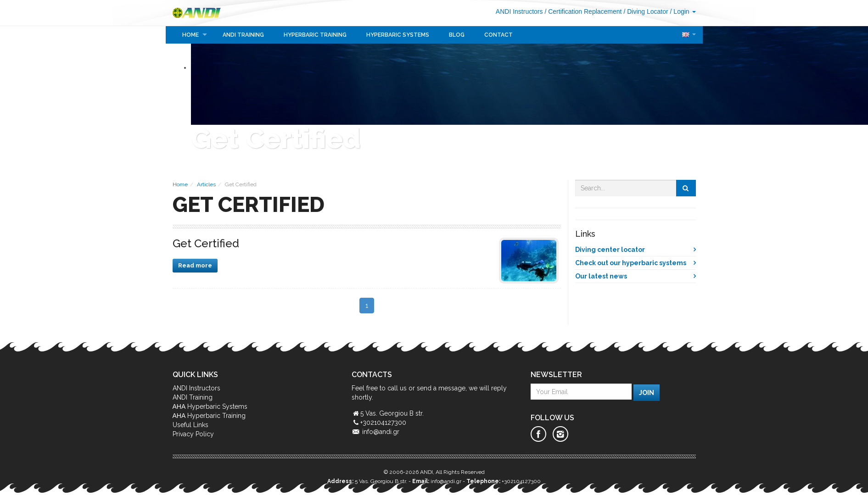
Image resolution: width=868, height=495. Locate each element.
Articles (206, 184)
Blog (457, 35)
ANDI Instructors (519, 11)
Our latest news (601, 276)
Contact (498, 35)
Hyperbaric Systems (398, 35)
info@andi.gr (381, 432)
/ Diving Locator (646, 11)
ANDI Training (243, 35)
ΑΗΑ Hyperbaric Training (209, 416)
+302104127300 (521, 481)
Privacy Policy (193, 434)
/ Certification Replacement (583, 11)
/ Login (683, 11)
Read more (195, 265)
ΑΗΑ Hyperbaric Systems (210, 406)
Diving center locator (610, 250)
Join (647, 393)
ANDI (201, 13)
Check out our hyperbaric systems (631, 263)
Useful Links (190, 425)
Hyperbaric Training (315, 35)
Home (190, 35)
